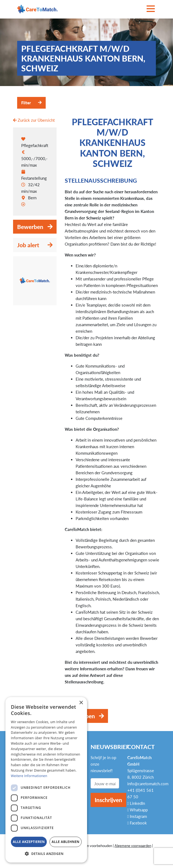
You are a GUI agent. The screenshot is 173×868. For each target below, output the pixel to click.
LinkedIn (136, 803)
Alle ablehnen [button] (66, 842)
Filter (26, 103)
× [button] (81, 703)
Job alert (28, 245)
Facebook (137, 823)
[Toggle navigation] (151, 9)
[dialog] (46, 780)
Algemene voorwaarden (133, 846)
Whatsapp (138, 810)
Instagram (137, 816)
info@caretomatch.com (148, 784)
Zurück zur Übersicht (34, 120)
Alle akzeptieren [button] (29, 842)
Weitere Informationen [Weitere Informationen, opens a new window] (29, 776)
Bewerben (30, 227)
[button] (46, 854)
